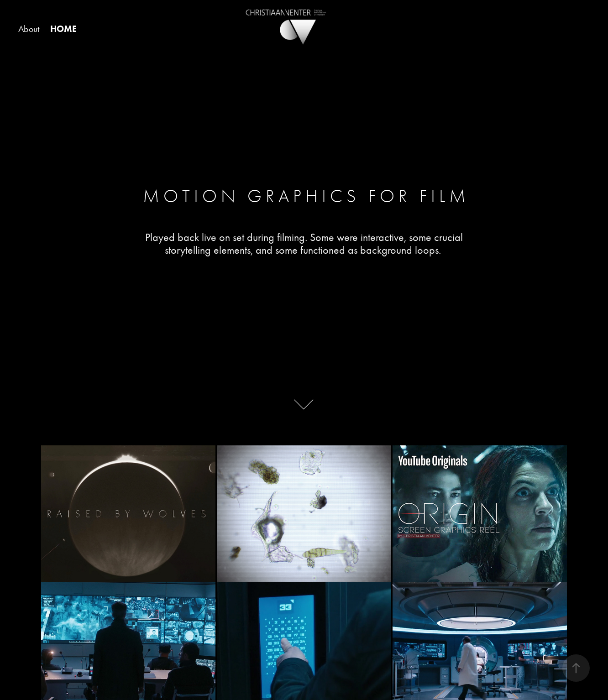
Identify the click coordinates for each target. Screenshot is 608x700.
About (29, 29)
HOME (63, 29)
